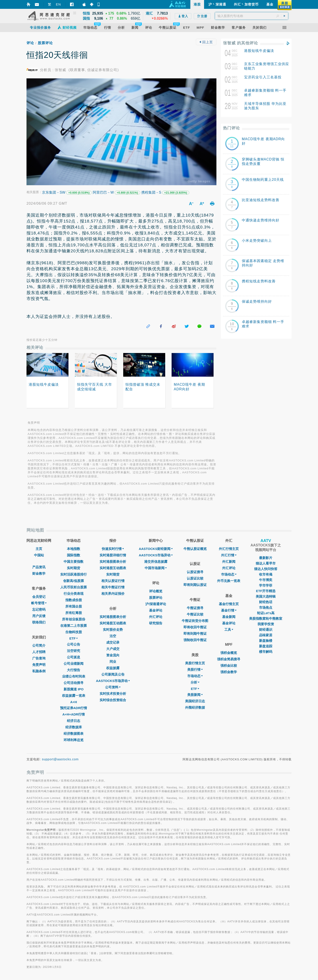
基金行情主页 (229, 604)
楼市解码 (266, 652)
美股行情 (195, 669)
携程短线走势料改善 (259, 281)
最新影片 (266, 558)
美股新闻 (195, 695)
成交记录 (113, 642)
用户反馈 (39, 616)
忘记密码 (39, 609)
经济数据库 (74, 727)
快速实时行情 (113, 549)
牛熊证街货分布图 (195, 621)
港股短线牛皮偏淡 (259, 51)
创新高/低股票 (74, 581)
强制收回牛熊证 (195, 640)
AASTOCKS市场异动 (113, 681)
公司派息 (74, 657)
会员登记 (39, 597)
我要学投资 (266, 624)
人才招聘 (39, 652)
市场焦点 (266, 607)
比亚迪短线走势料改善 (261, 200)
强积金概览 (229, 653)
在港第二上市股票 (74, 626)
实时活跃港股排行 (74, 574)
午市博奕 (266, 580)
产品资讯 (39, 567)
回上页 (206, 42)
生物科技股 (74, 632)
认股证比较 (195, 578)
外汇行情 (229, 555)
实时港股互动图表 (113, 568)
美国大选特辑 (266, 596)
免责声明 (39, 665)
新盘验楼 (266, 641)
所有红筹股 (74, 613)
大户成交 (113, 649)
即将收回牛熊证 (195, 627)
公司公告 (74, 644)
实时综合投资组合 (113, 700)
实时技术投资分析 (113, 694)
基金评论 (156, 610)
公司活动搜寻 (74, 683)
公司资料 (113, 687)
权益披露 (113, 668)
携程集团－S (151, 192)
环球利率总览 (74, 740)
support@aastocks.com (60, 759)
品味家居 (266, 635)
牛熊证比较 (195, 614)
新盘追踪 (266, 646)
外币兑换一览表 (229, 581)
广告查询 (39, 658)
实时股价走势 (113, 630)
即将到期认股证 (195, 585)
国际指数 (74, 555)
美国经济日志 (195, 701)
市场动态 (195, 676)
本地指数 (74, 549)
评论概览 (156, 591)
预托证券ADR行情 (74, 708)
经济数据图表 (74, 734)
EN (58, 4)
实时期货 (74, 568)
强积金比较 (229, 666)
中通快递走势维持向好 (261, 220)
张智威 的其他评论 (240, 43)
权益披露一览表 (74, 696)
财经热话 (266, 602)
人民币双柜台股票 (74, 587)
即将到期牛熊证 (195, 634)
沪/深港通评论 (156, 604)
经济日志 (74, 721)
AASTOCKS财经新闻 (156, 549)
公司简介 (39, 645)
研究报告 (156, 623)
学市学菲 (266, 585)
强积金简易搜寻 (229, 659)
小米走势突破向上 (257, 241)
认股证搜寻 (195, 572)
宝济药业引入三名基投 (263, 77)
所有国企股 (74, 606)
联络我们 (39, 622)
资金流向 (113, 655)
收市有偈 (266, 574)
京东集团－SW (54, 192)
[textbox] (252, 16)
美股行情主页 (195, 663)
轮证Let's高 (266, 613)
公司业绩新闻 (74, 664)
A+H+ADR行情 (74, 714)
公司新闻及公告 (113, 674)
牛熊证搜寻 (195, 608)
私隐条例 (39, 671)
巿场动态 (229, 574)
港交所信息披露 (156, 562)
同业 (113, 662)
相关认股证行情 (113, 581)
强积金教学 (229, 672)
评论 (30, 43)
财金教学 (39, 573)
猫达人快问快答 (266, 569)
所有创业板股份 (74, 619)
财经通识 (266, 630)
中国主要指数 (74, 562)
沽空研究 (74, 651)
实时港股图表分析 (113, 562)
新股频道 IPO (74, 689)
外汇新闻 (229, 562)
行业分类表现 (74, 594)
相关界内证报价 (113, 594)
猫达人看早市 (266, 563)
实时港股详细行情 (113, 555)
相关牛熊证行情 (113, 587)
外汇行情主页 (229, 549)
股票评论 (45, 43)
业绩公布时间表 (74, 676)
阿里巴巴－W (103, 192)
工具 (229, 630)
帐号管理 (39, 603)
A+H (74, 702)
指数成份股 (74, 600)
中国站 (39, 555)
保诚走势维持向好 (257, 301)
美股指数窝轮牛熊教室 (266, 618)
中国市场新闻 (156, 568)
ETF (74, 638)
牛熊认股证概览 (195, 549)
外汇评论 (156, 617)
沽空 (113, 636)
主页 (39, 549)
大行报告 (74, 670)
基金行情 (229, 610)
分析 (195, 682)
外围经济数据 (195, 707)
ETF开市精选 (266, 591)
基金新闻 (229, 617)
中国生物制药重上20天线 (263, 180)
